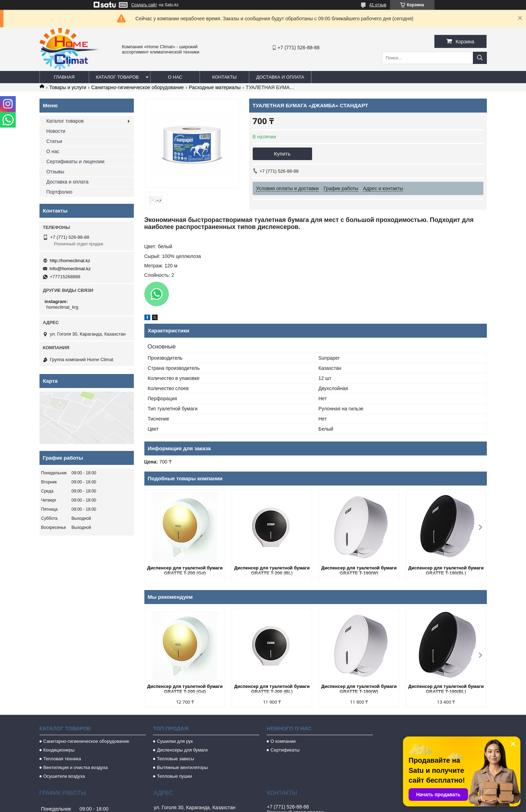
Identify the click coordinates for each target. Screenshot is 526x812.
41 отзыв (378, 5)
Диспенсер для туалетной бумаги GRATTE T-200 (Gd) (185, 570)
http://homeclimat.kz (70, 261)
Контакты (224, 77)
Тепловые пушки (174, 776)
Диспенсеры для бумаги (182, 750)
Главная (64, 77)
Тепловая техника (62, 759)
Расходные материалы (215, 87)
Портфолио (60, 192)
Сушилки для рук (175, 741)
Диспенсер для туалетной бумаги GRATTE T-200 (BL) (272, 570)
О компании (283, 741)
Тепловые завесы (176, 759)
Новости (56, 131)
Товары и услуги (68, 87)
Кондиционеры (59, 750)
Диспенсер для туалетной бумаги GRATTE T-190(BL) (446, 570)
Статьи (54, 141)
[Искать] (480, 58)
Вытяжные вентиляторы (182, 767)
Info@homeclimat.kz (70, 269)
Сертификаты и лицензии (75, 161)
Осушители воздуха (64, 776)
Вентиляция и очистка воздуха (76, 767)
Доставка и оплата (280, 77)
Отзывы (55, 172)
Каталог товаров (118, 77)
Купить (282, 154)
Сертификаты (285, 750)
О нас (175, 77)
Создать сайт (144, 5)
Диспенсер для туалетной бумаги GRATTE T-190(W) (359, 570)
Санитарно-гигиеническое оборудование (138, 87)
